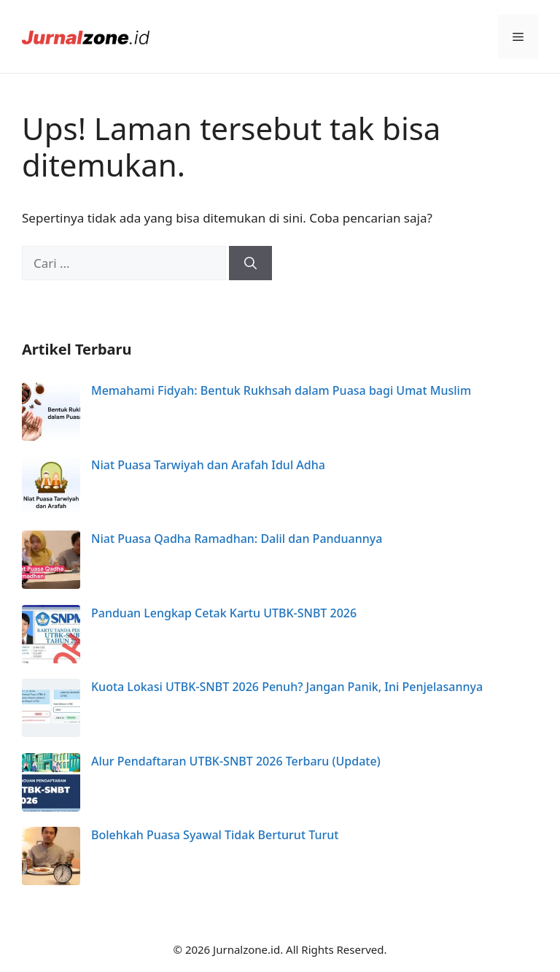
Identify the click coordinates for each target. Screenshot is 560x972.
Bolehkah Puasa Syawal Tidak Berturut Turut (215, 835)
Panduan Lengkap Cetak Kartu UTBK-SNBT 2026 (224, 613)
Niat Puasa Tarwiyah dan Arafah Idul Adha (208, 465)
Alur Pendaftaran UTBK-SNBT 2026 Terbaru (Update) (236, 761)
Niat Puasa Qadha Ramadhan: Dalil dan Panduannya (237, 539)
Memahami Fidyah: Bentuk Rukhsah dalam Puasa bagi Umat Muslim (281, 390)
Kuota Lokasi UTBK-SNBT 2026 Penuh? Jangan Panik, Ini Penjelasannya (287, 687)
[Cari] (250, 263)
